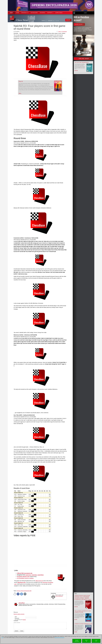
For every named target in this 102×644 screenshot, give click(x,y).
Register (24, 620)
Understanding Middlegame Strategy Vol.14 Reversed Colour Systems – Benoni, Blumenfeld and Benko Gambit (83, 598)
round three (40, 575)
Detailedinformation (77, 641)
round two (34, 575)
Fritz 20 (21, 81)
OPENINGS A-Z (25, 13)
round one (28, 575)
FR (58, 21)
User (16, 617)
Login (85, 13)
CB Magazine (34, 13)
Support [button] (50, 13)
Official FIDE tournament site (25, 573)
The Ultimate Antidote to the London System (83, 612)
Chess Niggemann (59, 596)
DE (54, 21)
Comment (16, 621)
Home (18, 13)
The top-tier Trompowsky (82, 62)
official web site (39, 581)
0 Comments (64, 32)
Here (2, 638)
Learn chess (59, 13)
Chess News (22, 20)
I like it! (60, 32)
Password (17, 618)
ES (57, 21)
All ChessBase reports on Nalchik (25, 578)
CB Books (42, 13)
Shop (11, 13)
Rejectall (86, 641)
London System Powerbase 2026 (83, 624)
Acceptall (96, 641)
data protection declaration (59, 638)
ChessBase (22, 603)
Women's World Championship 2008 (24, 591)
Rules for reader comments (19, 614)
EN (55, 21)
